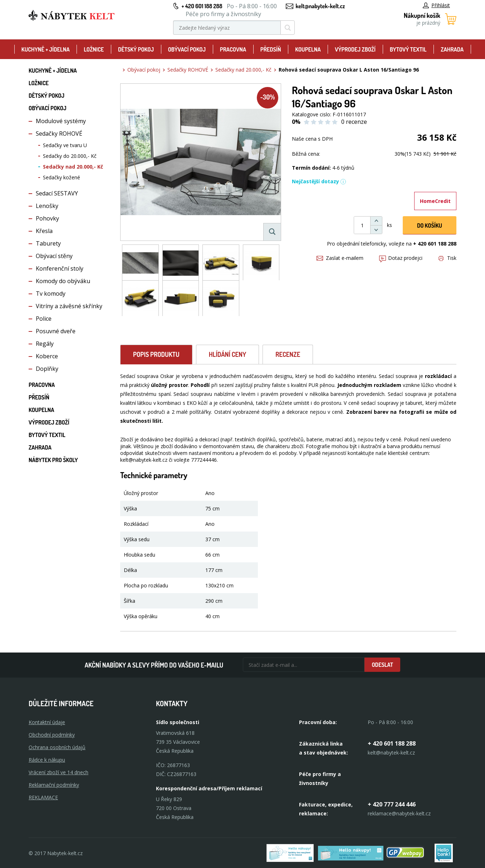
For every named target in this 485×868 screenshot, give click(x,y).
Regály (45, 344)
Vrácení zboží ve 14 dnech (58, 772)
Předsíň (271, 49)
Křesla (44, 231)
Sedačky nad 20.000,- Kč (73, 167)
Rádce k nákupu (47, 760)
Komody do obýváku (63, 281)
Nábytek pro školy (53, 460)
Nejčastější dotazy (319, 181)
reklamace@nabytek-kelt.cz (399, 813)
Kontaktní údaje (47, 722)
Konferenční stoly (60, 268)
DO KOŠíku (430, 226)
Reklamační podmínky (54, 785)
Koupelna (308, 49)
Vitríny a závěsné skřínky (69, 306)
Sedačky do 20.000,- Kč (70, 156)
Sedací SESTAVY (57, 193)
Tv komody (51, 294)
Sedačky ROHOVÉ (59, 134)
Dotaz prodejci (401, 258)
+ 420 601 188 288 (202, 6)
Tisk (447, 258)
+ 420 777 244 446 (392, 804)
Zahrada (452, 49)
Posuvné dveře (56, 331)
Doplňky (47, 369)
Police (44, 319)
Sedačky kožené (62, 177)
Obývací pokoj (187, 49)
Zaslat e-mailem (340, 258)
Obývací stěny (54, 256)
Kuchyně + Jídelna (46, 49)
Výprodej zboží (355, 49)
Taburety (48, 243)
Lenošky (47, 206)
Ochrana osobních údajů (57, 747)
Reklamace (43, 797)
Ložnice (94, 49)
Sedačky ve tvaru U (65, 145)
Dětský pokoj (136, 49)
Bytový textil (408, 49)
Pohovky (47, 218)
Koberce (47, 356)
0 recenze (354, 122)
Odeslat (382, 665)
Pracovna (233, 49)
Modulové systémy (61, 121)
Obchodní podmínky (52, 735)
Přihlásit (436, 5)
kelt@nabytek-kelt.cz (320, 6)
